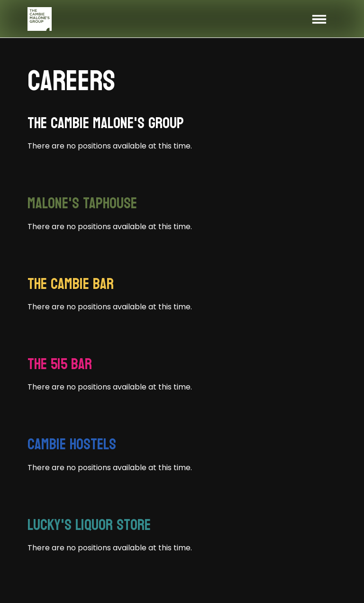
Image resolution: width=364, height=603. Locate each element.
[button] (319, 19)
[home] (40, 19)
